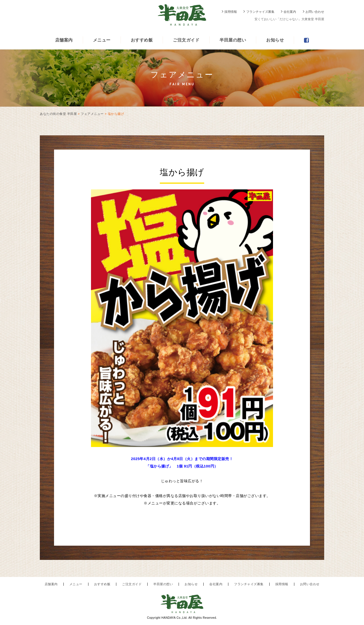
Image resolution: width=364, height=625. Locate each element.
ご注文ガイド (186, 40)
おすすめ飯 (142, 40)
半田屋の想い (233, 40)
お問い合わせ (315, 12)
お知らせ (275, 40)
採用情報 (231, 12)
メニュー (102, 40)
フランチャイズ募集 (260, 12)
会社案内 (290, 12)
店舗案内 (64, 40)
